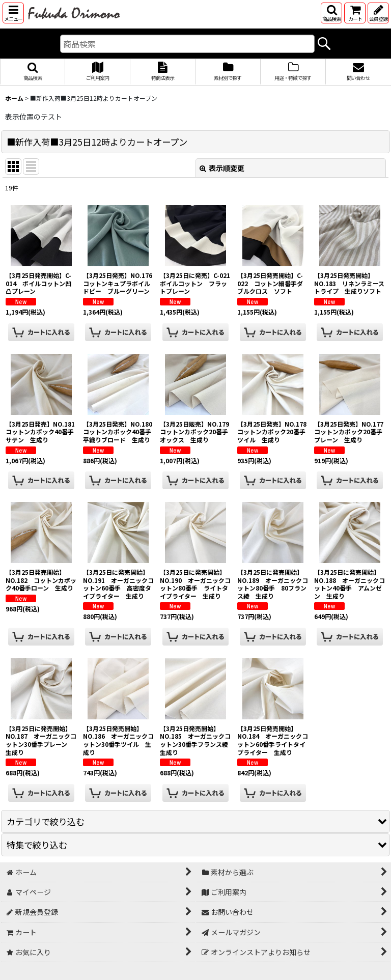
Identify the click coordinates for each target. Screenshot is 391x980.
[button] (13, 13)
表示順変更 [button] (222, 168)
